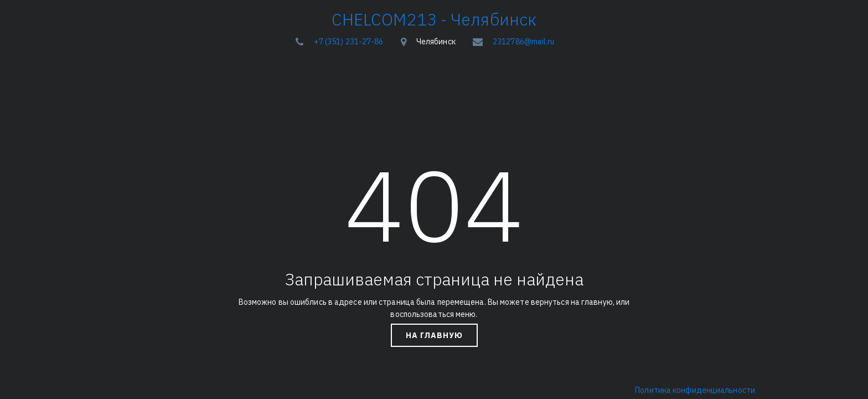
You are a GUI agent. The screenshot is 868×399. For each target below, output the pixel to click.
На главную (434, 335)
